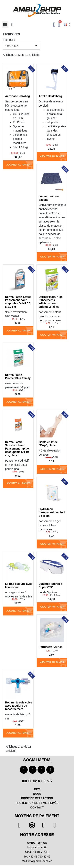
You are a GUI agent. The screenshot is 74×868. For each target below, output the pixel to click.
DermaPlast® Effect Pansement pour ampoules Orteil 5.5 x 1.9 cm (18, 302)
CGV (37, 789)
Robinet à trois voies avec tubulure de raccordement (19, 706)
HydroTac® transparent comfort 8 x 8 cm (52, 512)
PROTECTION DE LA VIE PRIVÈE (37, 803)
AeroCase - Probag (17, 96)
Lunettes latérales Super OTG (50, 585)
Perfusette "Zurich (51, 647)
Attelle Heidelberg (50, 96)
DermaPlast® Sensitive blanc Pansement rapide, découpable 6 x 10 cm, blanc (17, 449)
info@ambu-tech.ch (40, 861)
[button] (12, 25)
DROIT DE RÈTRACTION (37, 798)
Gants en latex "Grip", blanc (48, 444)
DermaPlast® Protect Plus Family (18, 376)
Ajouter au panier (18, 165)
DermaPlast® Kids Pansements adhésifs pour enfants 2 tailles (51, 302)
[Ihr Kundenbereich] (54, 25)
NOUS (37, 794)
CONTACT (37, 807)
